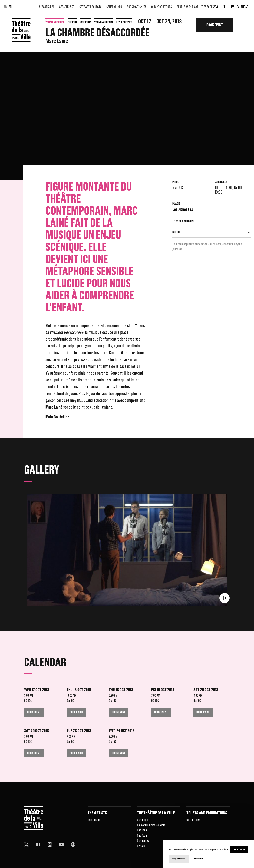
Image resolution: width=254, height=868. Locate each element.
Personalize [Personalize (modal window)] (198, 859)
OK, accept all (239, 849)
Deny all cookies (179, 859)
